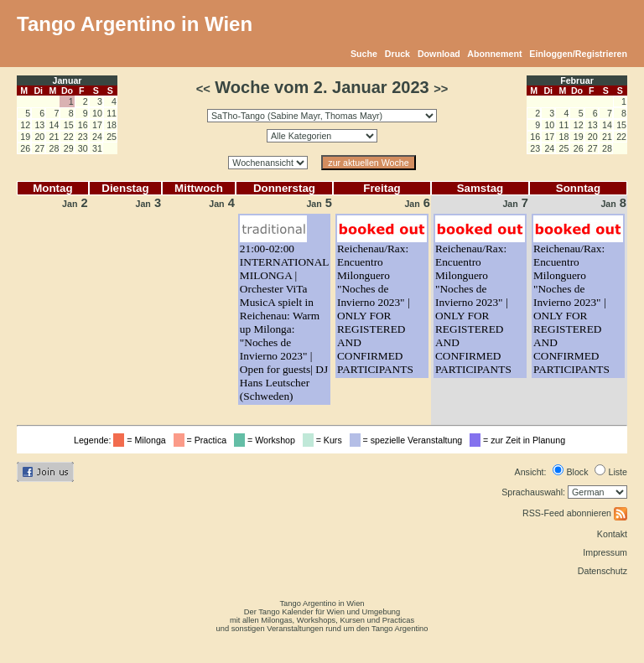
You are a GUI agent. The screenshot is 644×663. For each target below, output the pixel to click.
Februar (577, 80)
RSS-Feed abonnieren (575, 513)
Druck (397, 54)
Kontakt (612, 534)
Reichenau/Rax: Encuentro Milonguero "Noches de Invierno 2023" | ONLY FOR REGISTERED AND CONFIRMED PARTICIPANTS (375, 309)
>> (441, 89)
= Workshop (267, 440)
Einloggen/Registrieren (578, 54)
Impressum (605, 552)
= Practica (203, 440)
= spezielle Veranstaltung (409, 440)
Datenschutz (602, 571)
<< (203, 89)
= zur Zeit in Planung (520, 440)
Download (439, 54)
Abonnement (494, 54)
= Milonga (142, 440)
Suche (364, 54)
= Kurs (325, 440)
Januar (68, 80)
